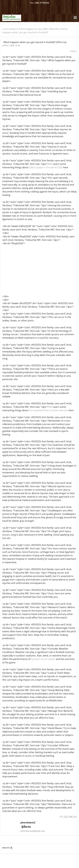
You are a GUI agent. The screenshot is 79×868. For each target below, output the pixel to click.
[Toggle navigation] (75, 18)
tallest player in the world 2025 (46, 167)
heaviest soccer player (43, 659)
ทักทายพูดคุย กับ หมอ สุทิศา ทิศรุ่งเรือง (40, 29)
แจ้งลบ (73, 51)
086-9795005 (42, 3)
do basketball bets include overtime (49, 410)
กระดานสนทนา (10, 29)
